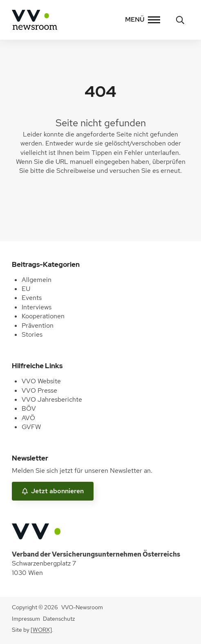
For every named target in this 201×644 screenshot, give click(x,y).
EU (26, 289)
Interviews (37, 307)
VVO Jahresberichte (52, 399)
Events (32, 298)
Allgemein (37, 280)
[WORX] (41, 630)
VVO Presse (39, 390)
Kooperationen (43, 316)
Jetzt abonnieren (53, 491)
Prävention (38, 325)
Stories (32, 334)
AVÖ (28, 418)
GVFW (31, 427)
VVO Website (41, 381)
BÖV (29, 408)
